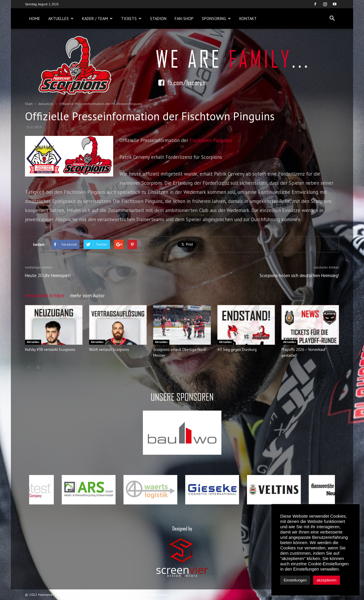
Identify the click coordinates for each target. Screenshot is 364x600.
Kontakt (248, 19)
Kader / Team (97, 19)
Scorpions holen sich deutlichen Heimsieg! (299, 275)
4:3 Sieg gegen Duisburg (237, 350)
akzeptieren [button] (327, 580)
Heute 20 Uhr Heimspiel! (48, 275)
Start (29, 104)
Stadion (158, 19)
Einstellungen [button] (295, 580)
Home (35, 19)
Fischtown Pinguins (210, 140)
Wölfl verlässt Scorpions (109, 350)
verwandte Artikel (45, 296)
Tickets (131, 19)
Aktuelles (61, 19)
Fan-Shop (184, 19)
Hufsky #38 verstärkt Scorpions (50, 350)
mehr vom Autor (87, 296)
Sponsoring (216, 19)
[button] (332, 19)
